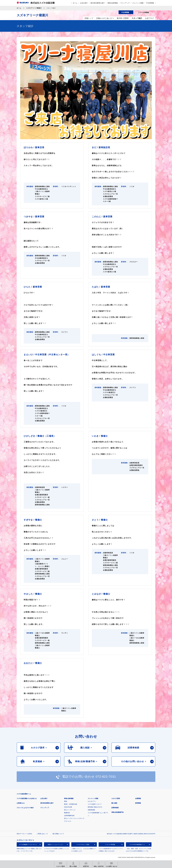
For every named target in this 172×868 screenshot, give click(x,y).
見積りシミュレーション (55, 845)
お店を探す (84, 3)
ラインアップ (125, 3)
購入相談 (114, 803)
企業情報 (138, 798)
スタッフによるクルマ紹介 (25, 808)
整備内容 (67, 813)
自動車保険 (91, 810)
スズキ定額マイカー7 (95, 804)
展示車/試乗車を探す (98, 3)
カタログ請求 (116, 798)
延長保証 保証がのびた (95, 807)
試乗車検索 (115, 808)
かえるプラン (92, 801)
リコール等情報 (110, 845)
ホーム (75, 3)
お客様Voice (21, 803)
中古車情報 (150, 3)
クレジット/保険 (138, 3)
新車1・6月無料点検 (71, 804)
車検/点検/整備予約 (118, 812)
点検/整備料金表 (69, 816)
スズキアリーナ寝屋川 (34, 8)
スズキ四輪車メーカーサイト (28, 845)
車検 (65, 801)
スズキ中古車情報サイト (137, 845)
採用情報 (138, 803)
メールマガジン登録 (83, 845)
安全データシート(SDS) (24, 834)
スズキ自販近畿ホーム (24, 794)
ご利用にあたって (42, 834)
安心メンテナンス (70, 810)
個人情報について (58, 834)
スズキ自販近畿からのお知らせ (27, 798)
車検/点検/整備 (113, 3)
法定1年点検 (68, 807)
